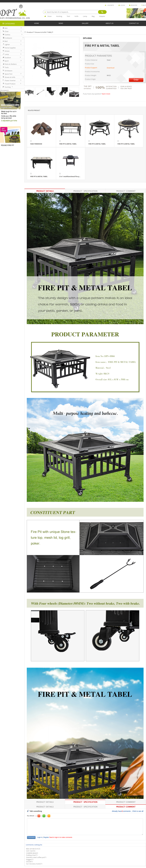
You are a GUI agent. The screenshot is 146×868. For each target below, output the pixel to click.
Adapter (102, 16)
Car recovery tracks (33, 864)
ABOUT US (109, 23)
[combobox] (75, 12)
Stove (49, 16)
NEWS (61, 23)
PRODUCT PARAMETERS (98, 56)
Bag (93, 16)
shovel (29, 862)
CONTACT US (134, 23)
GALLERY (85, 23)
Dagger (29, 860)
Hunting (59, 16)
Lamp (85, 16)
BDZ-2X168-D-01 (32, 849)
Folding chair (31, 855)
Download (111, 68)
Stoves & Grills (41, 32)
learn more (106, 94)
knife (77, 16)
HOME (37, 23)
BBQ (50, 32)
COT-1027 (30, 851)
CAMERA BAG (31, 853)
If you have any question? (93, 94)
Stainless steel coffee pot (35, 857)
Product (30, 32)
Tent (68, 16)
